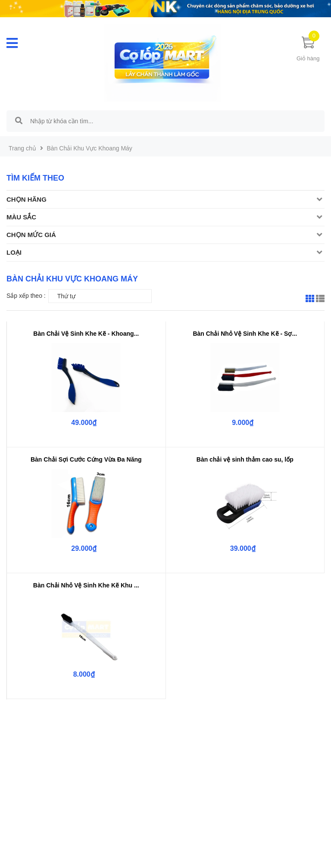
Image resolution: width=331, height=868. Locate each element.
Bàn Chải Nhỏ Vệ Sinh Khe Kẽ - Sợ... (245, 334)
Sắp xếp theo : (26, 296)
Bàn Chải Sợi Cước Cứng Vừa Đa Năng (86, 459)
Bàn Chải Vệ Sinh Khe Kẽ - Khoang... (86, 334)
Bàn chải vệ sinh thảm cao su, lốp (245, 459)
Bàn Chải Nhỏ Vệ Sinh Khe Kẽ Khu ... (86, 585)
